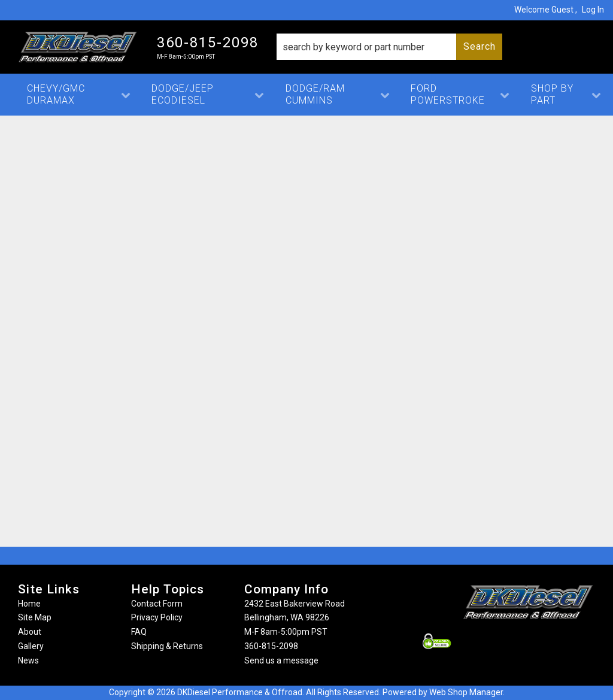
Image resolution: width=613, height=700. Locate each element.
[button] (389, 47)
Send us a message (281, 660)
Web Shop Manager (466, 692)
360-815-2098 (271, 646)
